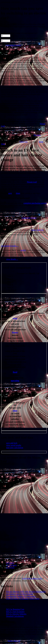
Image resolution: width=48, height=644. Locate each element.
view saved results (14, 445)
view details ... (12, 259)
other (15, 411)
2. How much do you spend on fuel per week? (20, 38)
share (18, 193)
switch (23, 250)
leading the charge (29, 218)
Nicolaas (37, 135)
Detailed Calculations (15, 616)
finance (15, 332)
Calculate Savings (14, 45)
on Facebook (11, 565)
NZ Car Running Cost (15, 609)
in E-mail (10, 563)
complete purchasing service (35, 203)
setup (15, 318)
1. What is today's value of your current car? (19, 33)
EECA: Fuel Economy (15, 612)
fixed (15, 372)
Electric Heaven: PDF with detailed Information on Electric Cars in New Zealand (26, 593)
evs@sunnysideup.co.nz (32, 578)
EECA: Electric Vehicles (16, 614)
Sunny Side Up (37, 230)
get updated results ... (10, 246)
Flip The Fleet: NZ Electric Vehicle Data (23, 599)
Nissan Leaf (32, 182)
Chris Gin (23, 142)
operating (15, 381)
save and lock (12, 443)
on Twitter (10, 567)
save (10, 193)
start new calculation (15, 448)
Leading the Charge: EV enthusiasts (21, 596)
